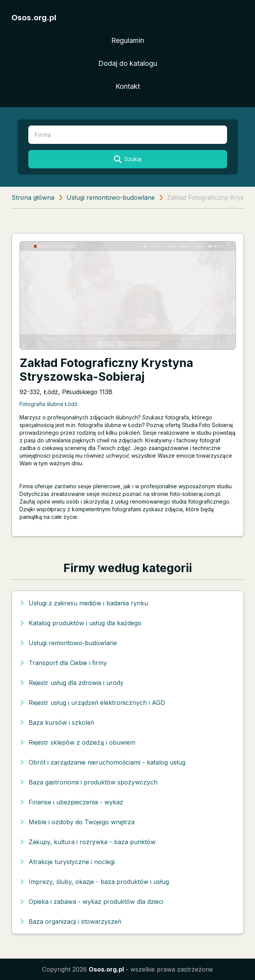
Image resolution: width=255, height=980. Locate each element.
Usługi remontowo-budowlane (111, 197)
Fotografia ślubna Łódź (49, 404)
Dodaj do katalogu (128, 63)
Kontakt (128, 86)
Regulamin (128, 40)
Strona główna (33, 197)
